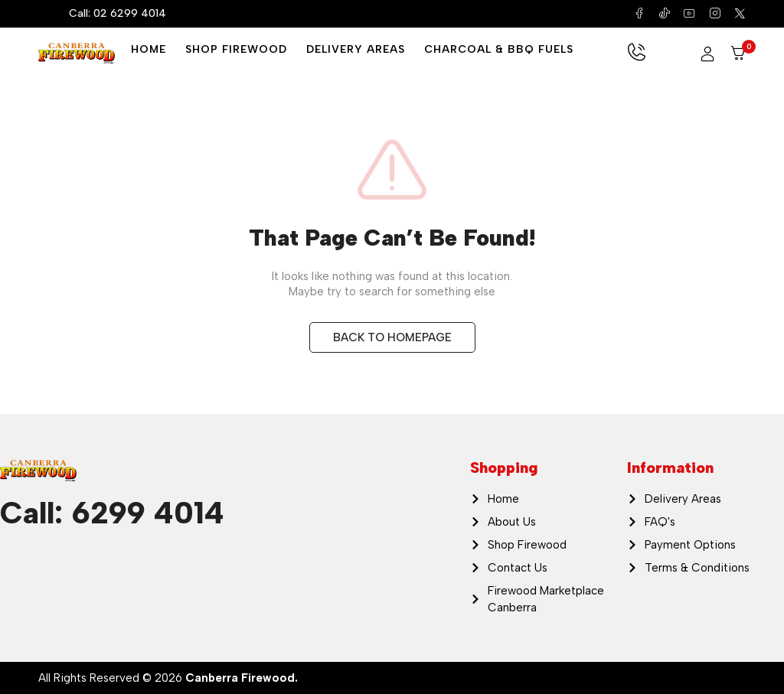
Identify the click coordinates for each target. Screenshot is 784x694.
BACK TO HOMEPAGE (392, 337)
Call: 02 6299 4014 (118, 13)
